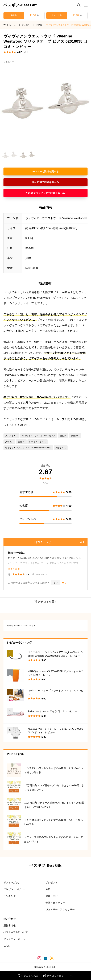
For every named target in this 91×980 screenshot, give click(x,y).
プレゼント (52, 883)
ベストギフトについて (16, 932)
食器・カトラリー (55, 903)
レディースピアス (38, 442)
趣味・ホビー (53, 896)
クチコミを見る (28, 976)
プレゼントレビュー (14, 889)
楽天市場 (37, 182)
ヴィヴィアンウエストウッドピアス (39, 436)
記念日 (21, 442)
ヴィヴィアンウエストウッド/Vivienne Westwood (28, 448)
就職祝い (75, 436)
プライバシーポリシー (16, 939)
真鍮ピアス (61, 448)
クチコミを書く (54, 976)
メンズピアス (11, 436)
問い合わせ (10, 919)
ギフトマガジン (12, 883)
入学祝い (9, 442)
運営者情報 (10, 925)
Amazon (37, 171)
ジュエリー (9, 62)
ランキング (10, 896)
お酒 (48, 889)
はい (56, 583)
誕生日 (63, 436)
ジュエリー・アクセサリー (60, 909)
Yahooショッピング (37, 193)
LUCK (7, 946)
